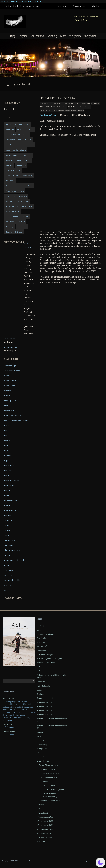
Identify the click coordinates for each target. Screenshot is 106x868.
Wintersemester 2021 (45, 825)
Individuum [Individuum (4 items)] (22, 145)
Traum (7, 555)
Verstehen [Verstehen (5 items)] (24, 217)
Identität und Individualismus (59, 107)
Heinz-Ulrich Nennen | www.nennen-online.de (20, 1)
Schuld (7, 525)
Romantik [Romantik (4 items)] (18, 201)
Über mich (41, 753)
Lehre (7, 445)
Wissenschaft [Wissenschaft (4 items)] (22, 227)
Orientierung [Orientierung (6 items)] (21, 165)
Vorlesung (9, 570)
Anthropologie (58, 103)
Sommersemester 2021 (46, 702)
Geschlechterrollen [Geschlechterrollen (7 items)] (13, 135)
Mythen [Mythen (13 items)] (18, 160)
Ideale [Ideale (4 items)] (20, 140)
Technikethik (10, 540)
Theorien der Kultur (46, 111)
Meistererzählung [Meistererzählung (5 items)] (19, 150)
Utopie (55, 111)
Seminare (40, 694)
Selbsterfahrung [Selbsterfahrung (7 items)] (12, 206)
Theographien (10, 545)
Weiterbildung (42, 813)
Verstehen (41, 805)
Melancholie (9, 465)
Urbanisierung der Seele (15, 560)
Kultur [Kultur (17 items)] (32, 145)
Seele (7, 535)
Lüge (6, 460)
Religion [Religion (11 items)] (9, 201)
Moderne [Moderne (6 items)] (9, 160)
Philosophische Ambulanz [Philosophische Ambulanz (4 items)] (15, 186)
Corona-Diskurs (85, 103)
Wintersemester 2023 (45, 833)
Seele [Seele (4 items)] (27, 201)
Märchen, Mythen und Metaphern (50, 659)
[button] (100, 862)
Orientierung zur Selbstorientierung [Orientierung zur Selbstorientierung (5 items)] (19, 176)
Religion (88, 107)
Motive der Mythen (79, 107)
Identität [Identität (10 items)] (28, 140)
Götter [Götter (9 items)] (26, 135)
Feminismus (9, 411)
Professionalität (11, 500)
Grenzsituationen (50, 786)
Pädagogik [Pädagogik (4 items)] (23, 196)
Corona (77, 103)
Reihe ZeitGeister (44, 686)
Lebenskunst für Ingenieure (54, 790)
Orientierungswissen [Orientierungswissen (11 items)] (13, 170)
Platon (7, 490)
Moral (70, 107)
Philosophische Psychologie (48, 671)
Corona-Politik (95, 103)
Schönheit (8, 520)
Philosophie (9, 485)
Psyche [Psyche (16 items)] (21, 191)
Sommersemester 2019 (50, 773)
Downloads (41, 638)
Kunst (7, 431)
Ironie (7, 426)
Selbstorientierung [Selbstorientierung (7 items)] (13, 211)
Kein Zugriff (42, 646)
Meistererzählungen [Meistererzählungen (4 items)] (13, 155)
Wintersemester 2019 (45, 817)
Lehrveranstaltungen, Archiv (50, 801)
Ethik (48, 107)
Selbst (39, 690)
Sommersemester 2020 (46, 698)
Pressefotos (41, 682)
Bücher (42, 741)
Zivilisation (81, 111)
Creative (8, 391)
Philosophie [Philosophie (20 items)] (10, 181)
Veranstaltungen (43, 757)
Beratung (52, 36)
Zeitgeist (73, 111)
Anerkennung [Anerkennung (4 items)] (11, 124)
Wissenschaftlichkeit (64, 111)
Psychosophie (10, 510)
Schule (7, 530)
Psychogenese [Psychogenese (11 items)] (11, 196)
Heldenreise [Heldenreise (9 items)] (10, 140)
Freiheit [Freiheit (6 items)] (31, 129)
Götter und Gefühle (12, 416)
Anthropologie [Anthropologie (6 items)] (24, 124)
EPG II (46, 782)
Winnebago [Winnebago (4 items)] (10, 227)
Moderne (8, 470)
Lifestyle (8, 455)
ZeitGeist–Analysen (44, 837)
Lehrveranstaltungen (45, 655)
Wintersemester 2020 (45, 821)
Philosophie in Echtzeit (46, 663)
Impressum (90, 36)
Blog (13, 36)
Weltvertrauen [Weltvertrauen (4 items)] (11, 222)
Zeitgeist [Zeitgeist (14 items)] (9, 232)
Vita (38, 809)
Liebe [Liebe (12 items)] (8, 150)
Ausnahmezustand (69, 103)
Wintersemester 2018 (49, 777)
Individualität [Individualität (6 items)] (11, 145)
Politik (7, 495)
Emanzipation (10, 401)
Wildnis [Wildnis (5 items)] (22, 222)
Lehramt (8, 441)
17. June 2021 (45, 103)
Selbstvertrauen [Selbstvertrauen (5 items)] (12, 217)
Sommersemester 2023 (46, 710)
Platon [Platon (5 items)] (30, 186)
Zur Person (75, 36)
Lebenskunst (37, 36)
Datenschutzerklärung (45, 634)
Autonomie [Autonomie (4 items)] (10, 129)
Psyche (7, 505)
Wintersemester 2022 (45, 829)
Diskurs (42, 107)
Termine (23, 36)
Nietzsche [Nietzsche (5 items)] (9, 165)
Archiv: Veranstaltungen (48, 765)
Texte (63, 36)
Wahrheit (8, 575)
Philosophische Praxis (45, 667)
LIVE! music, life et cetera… (59, 98)
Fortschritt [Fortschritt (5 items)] (21, 129)
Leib (6, 450)
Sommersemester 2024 (46, 715)
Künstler (8, 436)
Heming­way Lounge (49, 115)
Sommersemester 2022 (46, 706)
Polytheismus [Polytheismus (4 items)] (11, 191)
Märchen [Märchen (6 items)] (27, 160)
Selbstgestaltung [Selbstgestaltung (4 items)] (27, 206)
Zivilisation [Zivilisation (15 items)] (19, 232)
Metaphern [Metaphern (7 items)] (28, 155)
